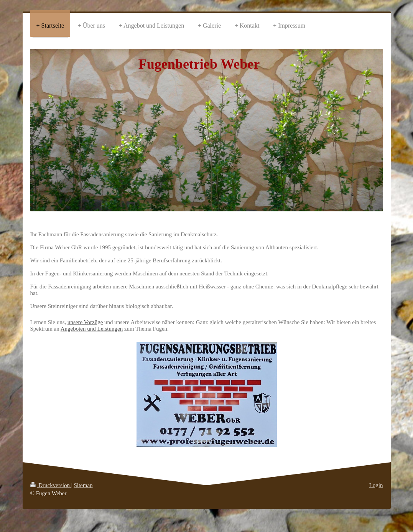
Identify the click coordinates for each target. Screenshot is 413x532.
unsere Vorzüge (85, 322)
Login (376, 485)
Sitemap (83, 485)
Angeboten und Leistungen (92, 329)
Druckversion (51, 485)
